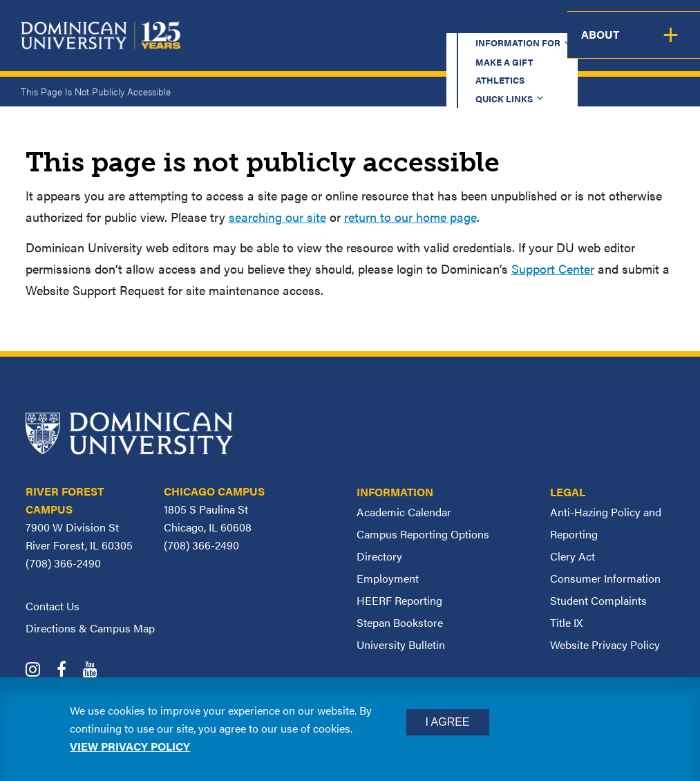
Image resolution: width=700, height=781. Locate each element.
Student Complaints (598, 600)
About (671, 45)
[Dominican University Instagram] (40, 671)
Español (614, 24)
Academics (262, 45)
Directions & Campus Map (90, 628)
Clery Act (573, 556)
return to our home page (410, 217)
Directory (379, 556)
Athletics (444, 24)
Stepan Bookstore (400, 622)
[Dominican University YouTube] (97, 671)
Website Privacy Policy (605, 644)
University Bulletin (401, 644)
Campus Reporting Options (423, 534)
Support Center (553, 269)
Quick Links (525, 24)
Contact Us (53, 606)
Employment (388, 578)
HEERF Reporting (399, 600)
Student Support (485, 45)
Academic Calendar (404, 512)
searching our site (277, 217)
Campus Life (595, 45)
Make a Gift (363, 24)
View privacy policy (130, 746)
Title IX (566, 622)
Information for (253, 24)
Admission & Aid (363, 45)
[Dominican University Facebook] (68, 671)
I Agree (448, 722)
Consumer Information (605, 578)
